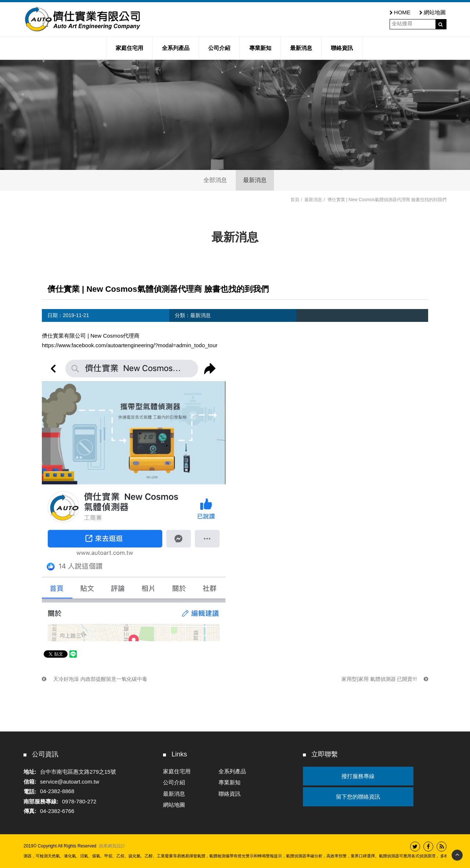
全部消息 (215, 180)
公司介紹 (174, 782)
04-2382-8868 (57, 791)
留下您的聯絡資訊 (358, 797)
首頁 (295, 200)
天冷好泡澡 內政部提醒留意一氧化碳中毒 (95, 679)
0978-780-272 (79, 801)
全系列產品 (232, 771)
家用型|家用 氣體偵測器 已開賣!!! (385, 679)
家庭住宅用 (177, 771)
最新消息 (255, 180)
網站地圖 (433, 12)
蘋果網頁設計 (112, 846)
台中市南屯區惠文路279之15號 (78, 772)
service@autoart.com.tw (70, 782)
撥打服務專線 (358, 776)
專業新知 (229, 782)
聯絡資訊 (229, 794)
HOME (400, 12)
